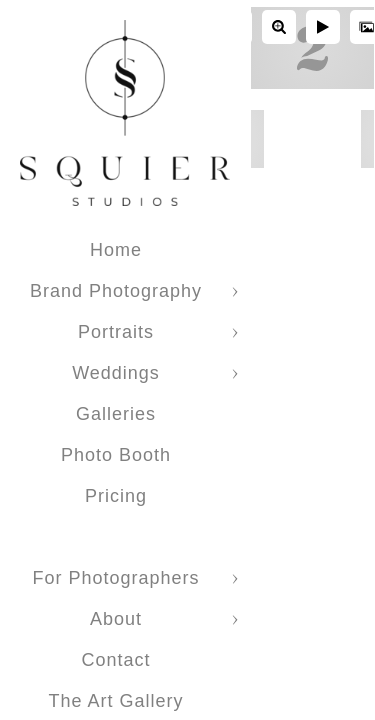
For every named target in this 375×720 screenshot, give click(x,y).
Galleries (116, 414)
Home (116, 250)
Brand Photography (116, 291)
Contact (115, 660)
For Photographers (115, 578)
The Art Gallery (115, 701)
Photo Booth (116, 455)
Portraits (116, 332)
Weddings (116, 373)
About (116, 619)
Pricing (116, 496)
